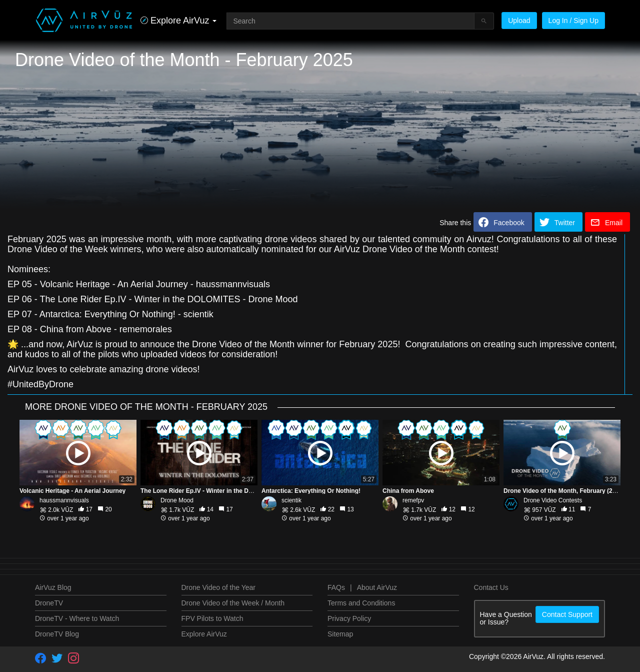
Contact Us (491, 587)
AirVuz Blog (53, 587)
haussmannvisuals (64, 500)
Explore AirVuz (204, 634)
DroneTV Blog (57, 634)
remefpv (413, 500)
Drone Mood (177, 500)
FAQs (336, 587)
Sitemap (340, 634)
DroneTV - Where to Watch (77, 618)
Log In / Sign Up (573, 21)
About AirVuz (377, 587)
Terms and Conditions (361, 603)
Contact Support (567, 614)
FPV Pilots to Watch (212, 618)
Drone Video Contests (553, 500)
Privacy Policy (349, 618)
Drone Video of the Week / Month (233, 603)
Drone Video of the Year (218, 587)
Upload (519, 21)
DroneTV (49, 603)
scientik (291, 500)
